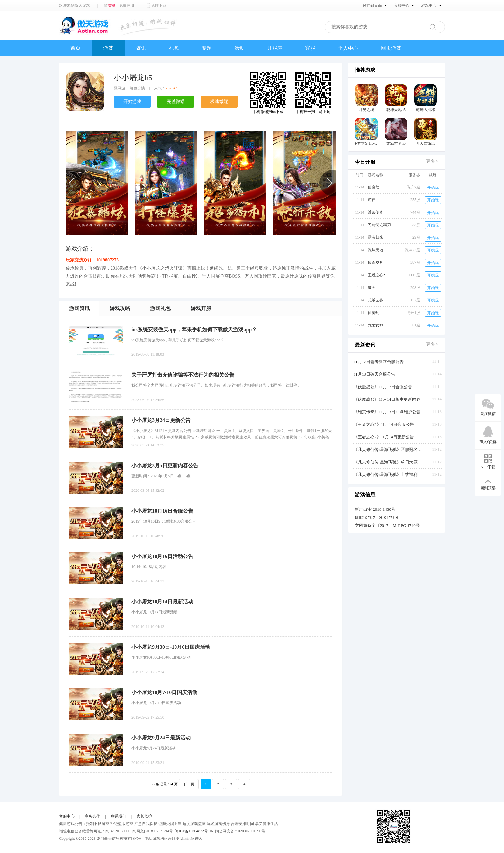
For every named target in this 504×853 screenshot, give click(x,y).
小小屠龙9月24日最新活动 (161, 738)
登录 (112, 5)
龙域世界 (375, 300)
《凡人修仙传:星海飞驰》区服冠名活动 (389, 449)
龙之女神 (375, 325)
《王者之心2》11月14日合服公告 (384, 424)
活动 (239, 48)
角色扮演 (137, 88)
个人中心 (348, 48)
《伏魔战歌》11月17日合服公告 (383, 387)
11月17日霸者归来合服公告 (379, 362)
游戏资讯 (79, 308)
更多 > (432, 161)
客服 (310, 48)
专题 (207, 48)
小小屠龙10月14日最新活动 (162, 602)
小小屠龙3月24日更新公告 (161, 420)
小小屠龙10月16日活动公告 (162, 556)
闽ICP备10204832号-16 (194, 831)
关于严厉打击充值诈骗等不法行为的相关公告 (183, 375)
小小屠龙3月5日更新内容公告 (165, 466)
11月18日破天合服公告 (374, 374)
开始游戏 (132, 101)
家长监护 (144, 816)
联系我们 (119, 816)
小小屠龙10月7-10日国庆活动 (164, 692)
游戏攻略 (120, 308)
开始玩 (433, 188)
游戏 (108, 48)
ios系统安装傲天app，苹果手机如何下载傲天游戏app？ (194, 330)
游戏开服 (201, 308)
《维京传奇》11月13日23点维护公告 (387, 412)
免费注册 (127, 5)
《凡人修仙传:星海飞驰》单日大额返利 (389, 462)
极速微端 (219, 101)
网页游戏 (391, 48)
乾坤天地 (375, 250)
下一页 (189, 784)
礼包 (174, 48)
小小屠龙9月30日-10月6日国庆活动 (171, 647)
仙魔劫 (373, 187)
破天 (372, 288)
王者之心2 (376, 275)
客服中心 (67, 816)
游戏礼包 (160, 308)
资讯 (141, 48)
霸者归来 (375, 237)
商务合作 (93, 816)
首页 (76, 48)
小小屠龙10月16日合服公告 (162, 511)
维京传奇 (375, 212)
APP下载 (159, 5)
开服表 (275, 48)
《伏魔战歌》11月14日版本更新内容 (387, 399)
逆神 (372, 200)
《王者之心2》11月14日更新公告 (384, 437)
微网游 (120, 88)
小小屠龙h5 (133, 78)
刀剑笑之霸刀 (379, 225)
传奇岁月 (375, 262)
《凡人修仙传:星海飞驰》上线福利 (386, 475)
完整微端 (176, 101)
